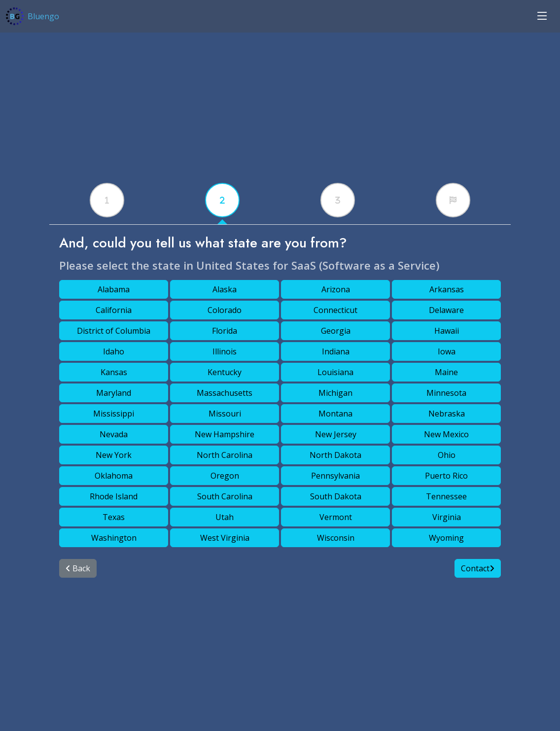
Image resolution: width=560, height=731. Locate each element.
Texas (114, 517)
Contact (478, 568)
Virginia (447, 517)
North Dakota (335, 455)
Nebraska (447, 414)
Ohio (447, 455)
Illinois (225, 351)
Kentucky (225, 372)
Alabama (114, 289)
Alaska (225, 289)
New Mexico (446, 434)
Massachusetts (225, 393)
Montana (335, 414)
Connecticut (335, 310)
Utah (225, 517)
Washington (114, 538)
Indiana (336, 351)
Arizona (336, 289)
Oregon (225, 476)
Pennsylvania (335, 476)
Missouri (225, 414)
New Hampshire (225, 434)
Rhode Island (114, 496)
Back (78, 568)
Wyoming (446, 538)
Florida (225, 331)
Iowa (447, 351)
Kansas (114, 372)
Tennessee (446, 496)
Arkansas (447, 289)
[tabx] (107, 200)
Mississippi (114, 414)
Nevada (114, 434)
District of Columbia (114, 331)
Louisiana (335, 372)
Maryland (114, 393)
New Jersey (336, 434)
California (114, 310)
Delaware (446, 310)
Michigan (335, 393)
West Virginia (225, 538)
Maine (446, 372)
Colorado (225, 310)
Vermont (336, 517)
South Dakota (336, 496)
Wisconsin (336, 538)
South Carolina (225, 496)
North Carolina (225, 455)
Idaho (114, 351)
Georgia (336, 331)
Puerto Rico (446, 476)
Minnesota (446, 393)
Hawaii (447, 331)
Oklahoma (114, 476)
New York (114, 455)
